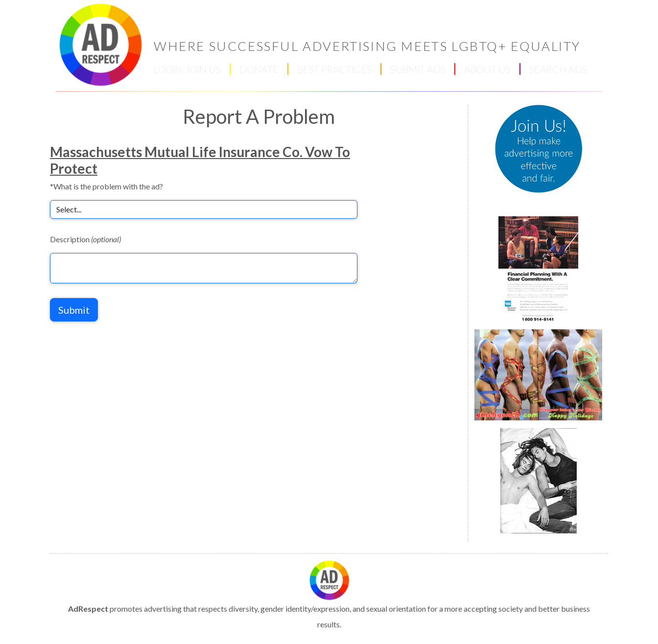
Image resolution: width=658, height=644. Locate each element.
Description (85, 239)
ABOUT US (487, 69)
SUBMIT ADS (418, 69)
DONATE (259, 69)
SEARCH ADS (558, 69)
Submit (74, 310)
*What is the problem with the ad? (106, 186)
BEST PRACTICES (334, 69)
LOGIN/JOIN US (187, 69)
